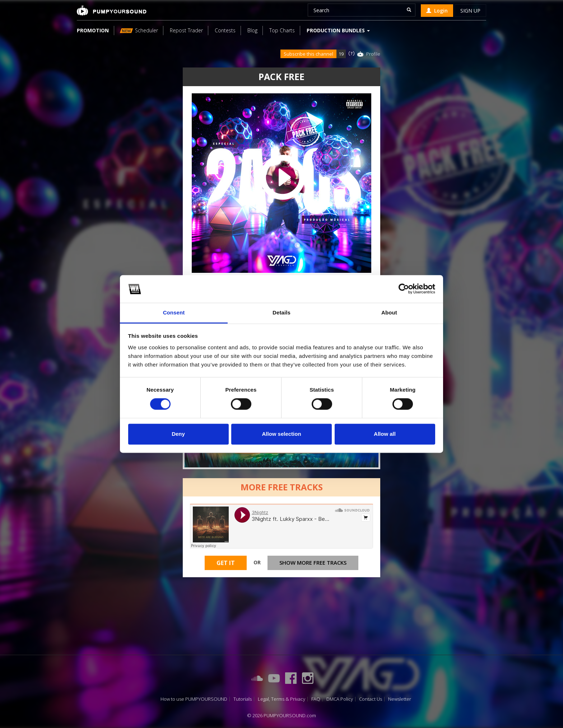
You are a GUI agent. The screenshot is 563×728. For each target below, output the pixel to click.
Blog (252, 30)
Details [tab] (281, 312)
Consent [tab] (174, 312)
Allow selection (281, 434)
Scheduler (139, 30)
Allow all (385, 434)
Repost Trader (186, 30)
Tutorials (243, 699)
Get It (226, 563)
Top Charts (282, 30)
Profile (373, 54)
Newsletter (400, 699)
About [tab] (389, 312)
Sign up (470, 11)
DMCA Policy (340, 699)
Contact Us (371, 699)
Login (437, 11)
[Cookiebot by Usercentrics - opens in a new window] (404, 289)
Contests (225, 30)
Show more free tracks (313, 563)
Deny (178, 434)
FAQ (316, 699)
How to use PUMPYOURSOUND (194, 699)
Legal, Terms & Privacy (281, 699)
